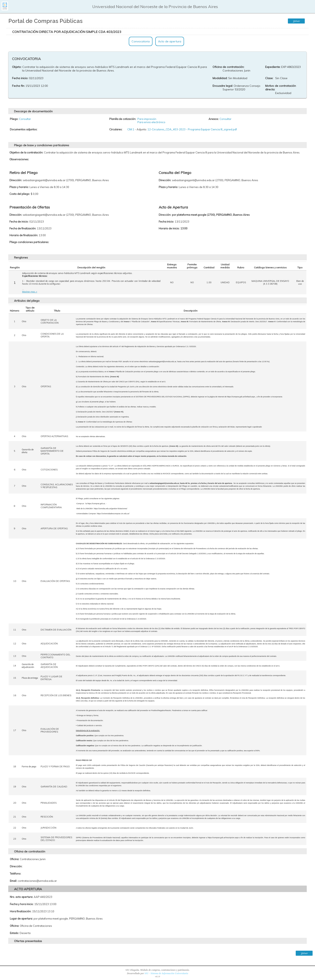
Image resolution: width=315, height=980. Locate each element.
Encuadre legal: (223, 86)
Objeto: (17, 67)
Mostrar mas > (30, 292)
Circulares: (116, 129)
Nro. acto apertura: (21, 897)
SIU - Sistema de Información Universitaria (166, 973)
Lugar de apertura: (21, 919)
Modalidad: (220, 78)
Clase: (269, 78)
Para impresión (147, 119)
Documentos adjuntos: (24, 129)
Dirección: (16, 866)
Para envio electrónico (151, 122)
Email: (13, 881)
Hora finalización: (21, 911)
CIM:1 (131, 129)
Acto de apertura (170, 41)
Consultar (25, 119)
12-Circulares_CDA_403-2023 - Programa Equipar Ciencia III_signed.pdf (192, 129)
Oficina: (14, 859)
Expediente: (273, 67)
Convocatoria (141, 41)
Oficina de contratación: (228, 67)
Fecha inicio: (20, 78)
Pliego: (14, 119)
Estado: (14, 933)
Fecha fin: (18, 86)
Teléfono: (15, 874)
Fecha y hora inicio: (22, 904)
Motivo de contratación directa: (281, 88)
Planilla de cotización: (123, 119)
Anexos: (214, 119)
